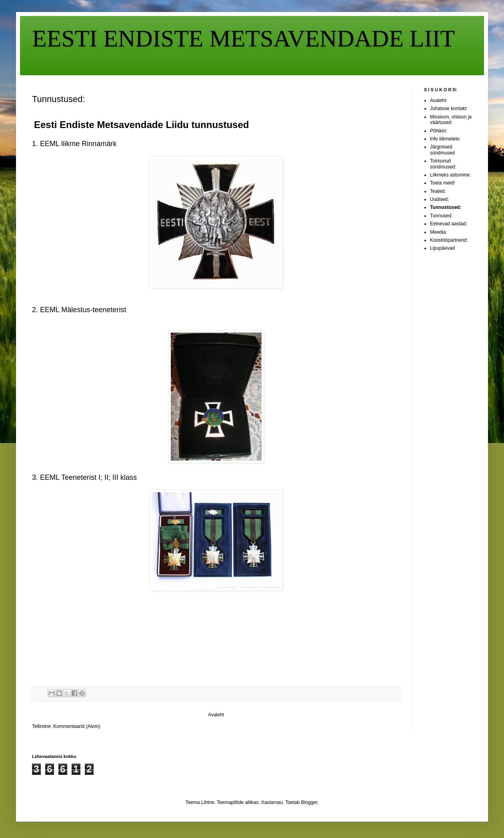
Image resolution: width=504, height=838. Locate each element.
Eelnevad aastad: (449, 224)
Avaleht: (439, 100)
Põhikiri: (439, 131)
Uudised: (439, 199)
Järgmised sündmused (442, 150)
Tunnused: (441, 216)
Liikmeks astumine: (450, 175)
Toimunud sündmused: (443, 164)
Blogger (309, 802)
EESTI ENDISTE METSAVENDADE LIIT (243, 38)
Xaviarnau (272, 802)
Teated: (438, 191)
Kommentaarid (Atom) (77, 726)
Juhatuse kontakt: (449, 108)
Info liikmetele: (445, 139)
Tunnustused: (446, 207)
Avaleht (216, 715)
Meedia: (439, 232)
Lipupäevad (442, 248)
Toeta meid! (442, 183)
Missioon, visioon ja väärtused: (451, 120)
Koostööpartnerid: (449, 240)
